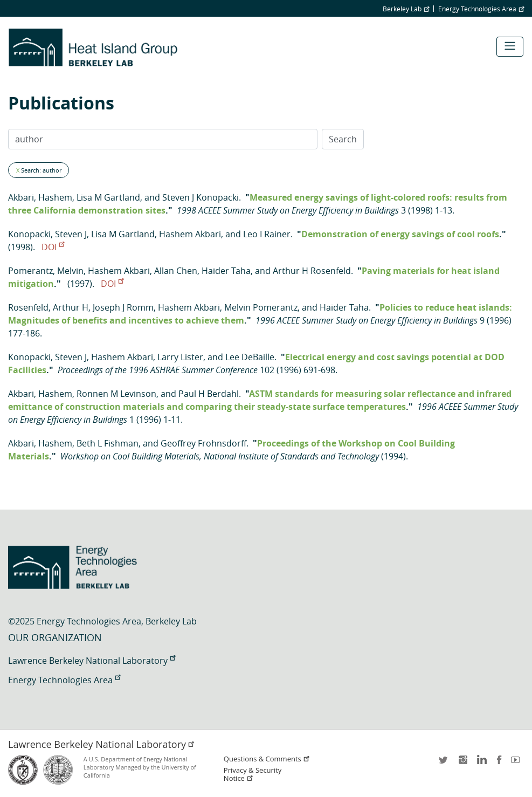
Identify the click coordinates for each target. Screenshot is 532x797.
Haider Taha (226, 271)
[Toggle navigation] (510, 47)
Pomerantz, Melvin (46, 271)
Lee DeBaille (250, 357)
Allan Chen (176, 271)
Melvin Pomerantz (261, 307)
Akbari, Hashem (40, 197)
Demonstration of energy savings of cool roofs (400, 234)
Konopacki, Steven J (47, 234)
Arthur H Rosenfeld (312, 271)
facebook (499, 763)
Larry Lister (180, 357)
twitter (444, 763)
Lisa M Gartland (108, 197)
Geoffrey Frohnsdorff (203, 443)
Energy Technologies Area (481, 9)
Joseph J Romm (123, 307)
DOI (53, 247)
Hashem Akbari (190, 234)
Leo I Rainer (267, 234)
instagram (462, 763)
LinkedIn (481, 763)
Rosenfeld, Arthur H (48, 307)
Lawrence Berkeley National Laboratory (92, 661)
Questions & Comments (267, 759)
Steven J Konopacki (201, 197)
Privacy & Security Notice (253, 774)
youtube (517, 763)
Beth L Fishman (108, 443)
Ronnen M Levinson (116, 394)
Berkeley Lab (406, 9)
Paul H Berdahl (209, 394)
